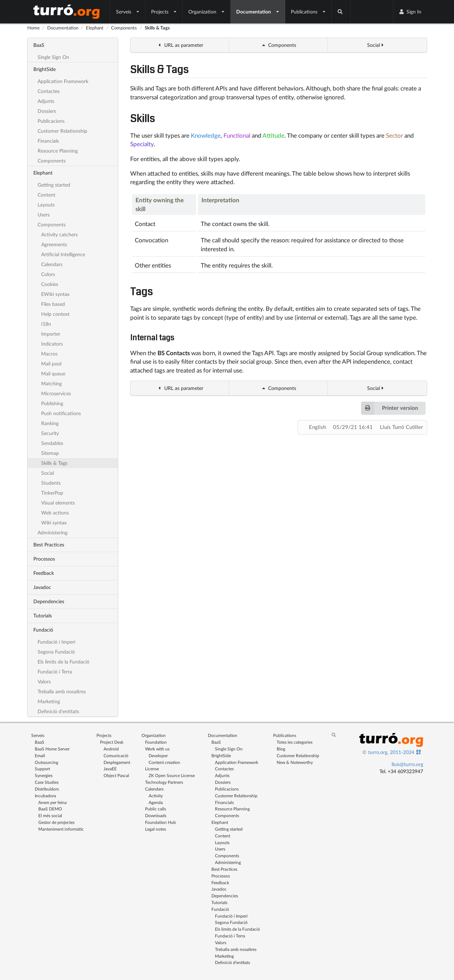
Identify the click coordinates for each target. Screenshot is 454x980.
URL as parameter (180, 45)
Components (124, 28)
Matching (51, 383)
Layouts (46, 205)
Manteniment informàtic (61, 829)
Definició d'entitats (58, 711)
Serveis (128, 12)
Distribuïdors (47, 789)
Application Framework (63, 81)
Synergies (44, 775)
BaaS (39, 45)
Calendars (52, 264)
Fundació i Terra (55, 671)
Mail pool (51, 364)
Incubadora (45, 796)
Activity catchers (59, 234)
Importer (51, 334)
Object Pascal (116, 775)
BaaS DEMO (50, 809)
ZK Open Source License (172, 775)
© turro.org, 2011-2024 (388, 752)
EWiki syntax (55, 294)
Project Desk (112, 742)
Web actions (55, 513)
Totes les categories (295, 742)
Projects (164, 12)
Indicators (52, 344)
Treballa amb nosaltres (62, 691)
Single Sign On (53, 57)
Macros (49, 354)
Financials (48, 141)
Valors (44, 681)
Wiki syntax (54, 522)
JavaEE (110, 769)
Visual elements (58, 503)
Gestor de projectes (56, 822)
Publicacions (51, 121)
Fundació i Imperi (56, 642)
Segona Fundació (56, 652)
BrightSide (45, 69)
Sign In (410, 12)
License (152, 769)
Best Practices (49, 544)
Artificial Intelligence (63, 254)
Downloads (156, 816)
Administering (52, 532)
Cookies (50, 284)
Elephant (95, 28)
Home (34, 28)
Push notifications (61, 413)
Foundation (156, 742)
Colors (48, 274)
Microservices (56, 393)
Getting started (54, 185)
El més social (50, 816)
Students (51, 483)
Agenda (156, 802)
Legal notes (156, 829)
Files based (53, 304)
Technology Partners (164, 782)
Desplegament (117, 762)
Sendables (52, 443)
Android (111, 749)
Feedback (44, 573)
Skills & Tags (157, 28)
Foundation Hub (160, 822)
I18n (46, 324)
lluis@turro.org (407, 764)
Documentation (258, 12)
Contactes (49, 91)
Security (50, 433)
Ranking (50, 423)
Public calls (156, 809)
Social (48, 473)
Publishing (52, 403)
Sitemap (50, 453)
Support (42, 769)
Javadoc (42, 587)
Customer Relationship (62, 131)
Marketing (49, 701)
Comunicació (116, 756)
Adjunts (46, 101)
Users (44, 214)
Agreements (54, 244)
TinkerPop (52, 493)
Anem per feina (52, 802)
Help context (55, 314)
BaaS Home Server (52, 749)
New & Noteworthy (295, 762)
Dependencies (49, 601)
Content (46, 195)
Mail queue (53, 373)
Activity (156, 796)
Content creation (164, 762)
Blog (281, 749)
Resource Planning (58, 151)
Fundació (43, 630)
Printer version (389, 408)
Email (40, 756)
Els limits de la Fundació (63, 662)
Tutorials (43, 615)
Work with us (157, 749)
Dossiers (47, 111)
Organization (207, 12)
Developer (158, 756)
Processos (44, 559)
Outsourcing (46, 762)
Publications (308, 12)
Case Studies (47, 782)
